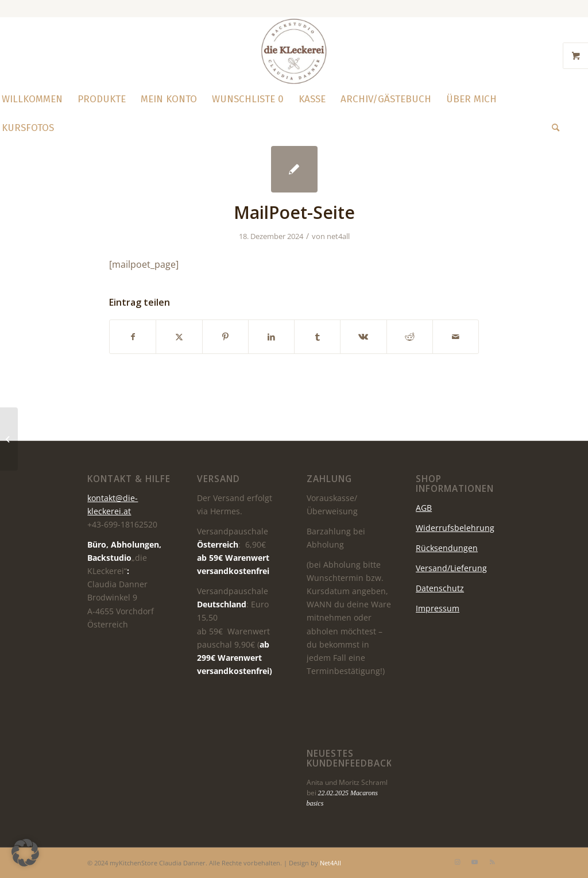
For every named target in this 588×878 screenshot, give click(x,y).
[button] (25, 853)
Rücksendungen (447, 548)
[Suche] (552, 128)
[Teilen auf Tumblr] (317, 337)
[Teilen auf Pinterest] (225, 337)
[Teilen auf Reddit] (410, 337)
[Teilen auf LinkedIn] (271, 337)
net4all (338, 236)
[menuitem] (102, 99)
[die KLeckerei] (294, 51)
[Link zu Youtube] (475, 862)
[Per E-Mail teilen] (456, 337)
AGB (424, 508)
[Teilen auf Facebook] (133, 337)
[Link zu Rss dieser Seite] (492, 862)
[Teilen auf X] (179, 337)
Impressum (438, 608)
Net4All (330, 863)
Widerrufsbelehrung (455, 528)
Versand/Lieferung (451, 568)
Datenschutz (440, 588)
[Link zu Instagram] (458, 862)
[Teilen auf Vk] (363, 337)
